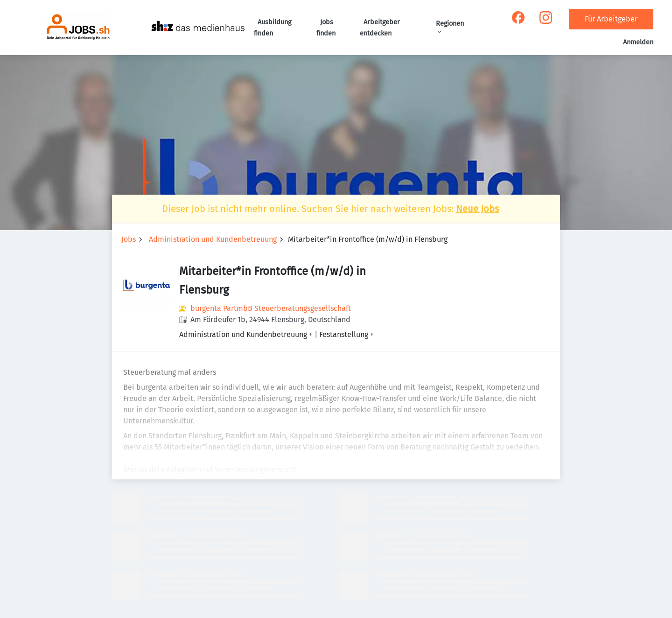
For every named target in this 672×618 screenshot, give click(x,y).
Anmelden (638, 42)
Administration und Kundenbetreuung (213, 239)
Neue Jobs (477, 209)
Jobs (129, 239)
